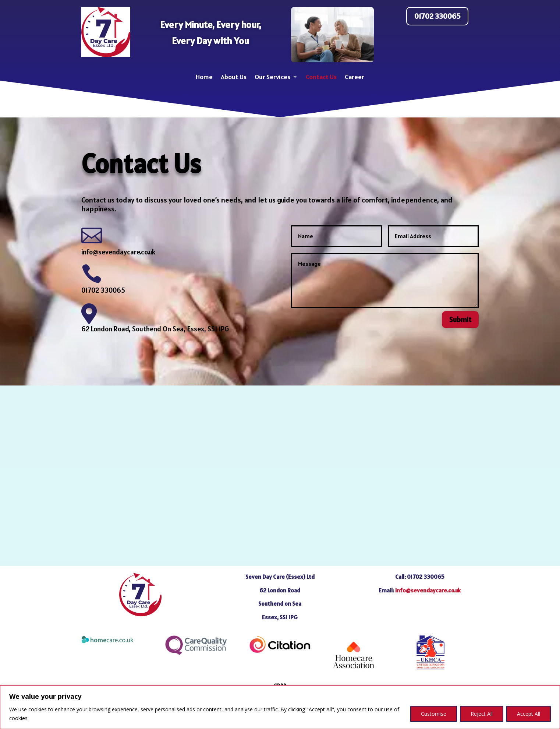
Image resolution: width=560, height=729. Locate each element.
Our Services (272, 77)
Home (204, 77)
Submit (460, 320)
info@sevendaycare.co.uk (118, 252)
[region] (280, 707)
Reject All (482, 714)
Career (355, 77)
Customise (434, 714)
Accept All (529, 714)
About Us (234, 77)
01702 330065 (437, 16)
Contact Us (321, 77)
